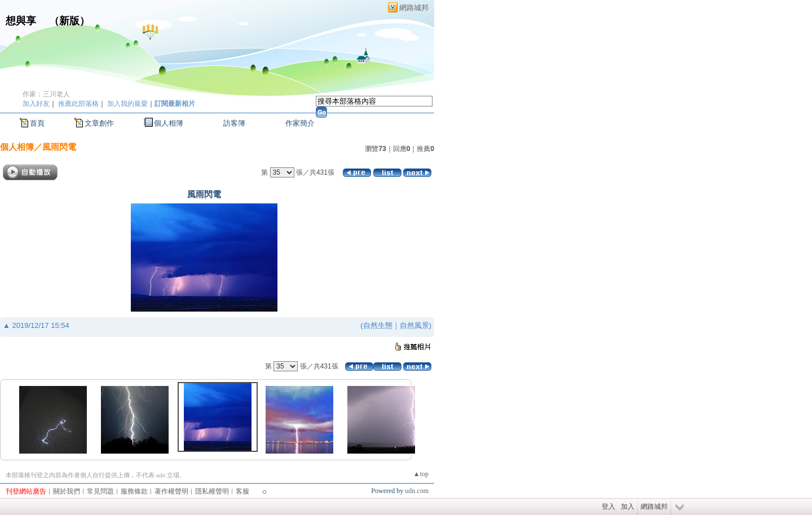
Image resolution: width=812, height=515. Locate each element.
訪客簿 (234, 123)
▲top (421, 474)
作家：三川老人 (46, 94)
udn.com (417, 491)
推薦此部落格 (78, 104)
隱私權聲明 (212, 491)
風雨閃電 (59, 147)
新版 (69, 21)
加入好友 (36, 104)
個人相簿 (169, 123)
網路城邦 (414, 8)
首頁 (37, 123)
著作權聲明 (171, 491)
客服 (242, 491)
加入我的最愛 (127, 104)
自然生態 (378, 325)
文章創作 (99, 123)
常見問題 (100, 491)
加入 (628, 507)
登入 (608, 507)
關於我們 (67, 491)
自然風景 (414, 325)
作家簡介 (300, 123)
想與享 (22, 21)
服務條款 (134, 491)
